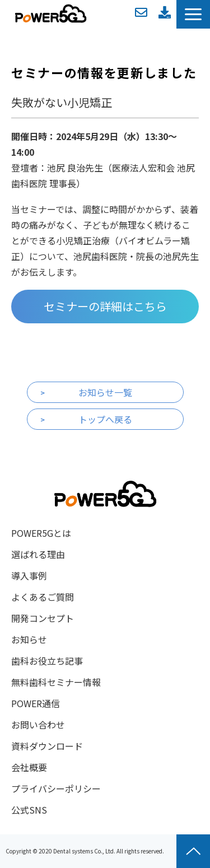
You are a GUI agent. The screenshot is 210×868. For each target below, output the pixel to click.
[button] (193, 14)
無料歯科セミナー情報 (56, 682)
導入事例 (29, 575)
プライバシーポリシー (56, 788)
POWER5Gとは (41, 533)
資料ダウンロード (165, 12)
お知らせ (29, 639)
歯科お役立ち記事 (47, 661)
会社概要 (29, 767)
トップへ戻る (105, 419)
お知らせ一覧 (105, 392)
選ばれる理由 (38, 554)
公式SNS (29, 810)
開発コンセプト (43, 618)
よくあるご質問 (43, 597)
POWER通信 (36, 703)
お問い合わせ (141, 12)
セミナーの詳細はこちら (105, 306)
